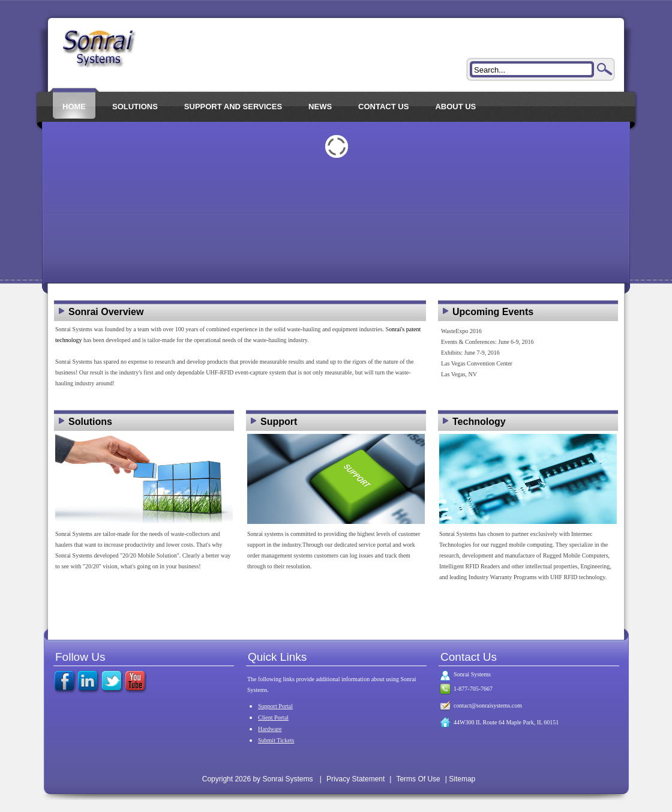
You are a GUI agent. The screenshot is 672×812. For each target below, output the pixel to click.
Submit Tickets (276, 740)
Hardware (270, 729)
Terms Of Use (418, 779)
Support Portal (275, 706)
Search (605, 69)
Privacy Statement (355, 779)
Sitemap (462, 779)
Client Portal (273, 717)
